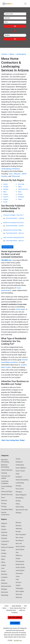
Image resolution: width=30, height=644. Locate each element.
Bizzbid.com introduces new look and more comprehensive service (14, 223)
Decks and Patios (23, 233)
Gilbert (20, 187)
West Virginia (20, 591)
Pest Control (20, 489)
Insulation (19, 477)
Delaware (4, 544)
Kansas (4, 571)
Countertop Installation (5, 482)
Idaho (3, 559)
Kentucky (4, 574)
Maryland (4, 583)
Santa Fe (6, 197)
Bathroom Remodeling (5, 466)
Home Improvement (12, 218)
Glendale (6, 189)
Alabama (4, 523)
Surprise (6, 199)
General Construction (5, 514)
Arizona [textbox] (7, 18)
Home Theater (20, 471)
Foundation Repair (7, 509)
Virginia (18, 585)
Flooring (4, 506)
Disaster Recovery (7, 494)
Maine (3, 580)
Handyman (19, 462)
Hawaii (3, 556)
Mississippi (5, 595)
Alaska (3, 526)
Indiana (4, 565)
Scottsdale (21, 197)
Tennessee (19, 573)
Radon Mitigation (21, 495)
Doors (3, 497)
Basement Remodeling (5, 461)
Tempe (20, 199)
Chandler (6, 187)
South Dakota (20, 570)
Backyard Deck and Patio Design (12, 230)
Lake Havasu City (23, 189)
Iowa (11, 174)
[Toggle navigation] (25, 4)
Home (7, 606)
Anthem (5, 184)
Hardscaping (20, 465)
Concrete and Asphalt (5, 477)
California (4, 535)
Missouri (17, 174)
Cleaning (4, 473)
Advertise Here (11, 610)
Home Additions (21, 468)
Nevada (18, 532)
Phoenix (6, 194)
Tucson (5, 202)
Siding (18, 504)
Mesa (12, 54)
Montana (19, 526)
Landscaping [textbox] (9, 14)
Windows (19, 513)
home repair (21, 309)
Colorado (4, 538)
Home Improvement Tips (18, 608)
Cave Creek (21, 184)
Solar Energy (20, 507)
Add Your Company (15, 618)
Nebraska (19, 529)
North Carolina (20, 546)
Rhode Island (20, 564)
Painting (18, 486)
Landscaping (21, 54)
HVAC (18, 474)
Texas (18, 576)
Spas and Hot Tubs (22, 510)
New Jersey (19, 537)
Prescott (20, 194)
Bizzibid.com (18, 640)
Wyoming (19, 597)
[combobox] (15, 14)
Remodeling (19, 498)
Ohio (17, 552)
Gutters (18, 459)
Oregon (18, 558)
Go (15, 26)
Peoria (20, 192)
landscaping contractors (11, 169)
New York (19, 543)
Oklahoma (19, 555)
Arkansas (4, 532)
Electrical (4, 500)
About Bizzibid (16, 606)
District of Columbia (7, 547)
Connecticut (5, 541)
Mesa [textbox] (6, 22)
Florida (3, 550)
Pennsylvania (20, 561)
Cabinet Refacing (7, 470)
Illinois (3, 562)
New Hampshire (21, 534)
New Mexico (20, 540)
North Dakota (20, 549)
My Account (15, 623)
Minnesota (5, 592)
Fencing (4, 503)
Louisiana (4, 577)
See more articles (7, 247)
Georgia (4, 553)
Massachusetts (6, 586)
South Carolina (20, 567)
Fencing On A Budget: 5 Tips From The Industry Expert (14, 215)
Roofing (18, 501)
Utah (17, 579)
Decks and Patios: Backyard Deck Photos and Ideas (14, 237)
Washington (19, 588)
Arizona (4, 54)
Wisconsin (16, 176)
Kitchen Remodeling (12, 226)
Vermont (18, 582)
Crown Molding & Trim (7, 487)
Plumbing (19, 492)
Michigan (4, 589)
